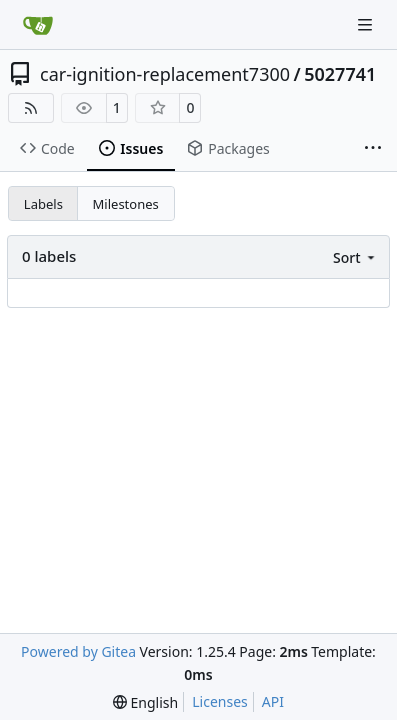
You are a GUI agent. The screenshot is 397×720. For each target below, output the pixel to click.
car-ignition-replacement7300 (165, 74)
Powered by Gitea (78, 651)
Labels (43, 204)
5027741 (340, 74)
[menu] (355, 257)
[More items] (373, 149)
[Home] (38, 25)
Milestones (126, 204)
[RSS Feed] (31, 108)
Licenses (220, 701)
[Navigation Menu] (367, 24)
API (273, 701)
